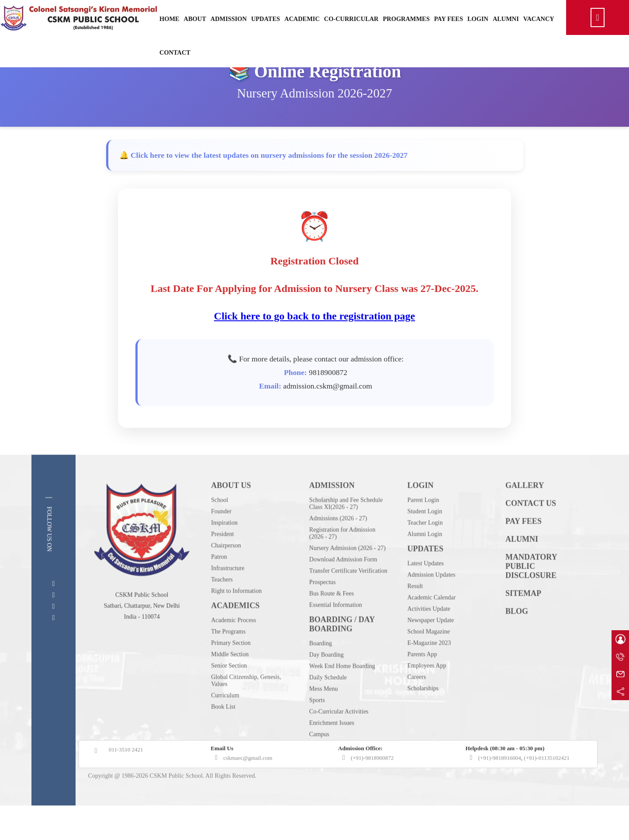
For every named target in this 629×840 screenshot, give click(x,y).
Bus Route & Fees (332, 611)
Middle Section (230, 672)
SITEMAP (523, 611)
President (222, 552)
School (219, 518)
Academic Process (233, 638)
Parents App (422, 672)
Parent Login (423, 518)
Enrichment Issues (332, 741)
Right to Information (236, 609)
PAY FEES (524, 539)
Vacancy (539, 19)
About (195, 19)
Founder (221, 529)
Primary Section (231, 661)
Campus (319, 752)
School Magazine (429, 649)
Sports (317, 718)
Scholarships (423, 706)
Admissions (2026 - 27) (338, 536)
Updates (266, 19)
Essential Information (336, 623)
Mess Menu (324, 706)
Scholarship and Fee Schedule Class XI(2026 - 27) (346, 521)
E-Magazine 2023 (429, 661)
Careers (416, 695)
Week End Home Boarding (342, 684)
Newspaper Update (430, 638)
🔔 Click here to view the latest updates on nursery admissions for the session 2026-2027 (264, 155)
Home (169, 19)
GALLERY (525, 503)
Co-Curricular (351, 19)
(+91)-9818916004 (499, 776)
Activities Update (429, 627)
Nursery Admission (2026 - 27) (347, 566)
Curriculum (225, 713)
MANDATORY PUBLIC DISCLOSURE (531, 584)
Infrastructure (228, 586)
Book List (223, 724)
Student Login (425, 529)
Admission (229, 19)
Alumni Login (425, 552)
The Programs (228, 649)
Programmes (406, 19)
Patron (219, 574)
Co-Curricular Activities (339, 729)
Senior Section (229, 683)
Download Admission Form (343, 577)
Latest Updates (425, 581)
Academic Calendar (431, 615)
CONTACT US (531, 521)
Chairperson (226, 563)
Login (478, 19)
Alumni (506, 19)
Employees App (427, 683)
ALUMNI (522, 557)
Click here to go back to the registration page (315, 316)
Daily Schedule (328, 695)
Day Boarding (327, 672)
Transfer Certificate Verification (348, 588)
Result (415, 604)
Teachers (222, 597)
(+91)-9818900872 (372, 776)
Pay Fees (449, 19)
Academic (302, 19)
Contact (175, 52)
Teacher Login (425, 540)
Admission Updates (431, 592)
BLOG (517, 629)
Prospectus (323, 600)
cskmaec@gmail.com (248, 776)
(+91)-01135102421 (546, 776)
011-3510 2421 (126, 767)
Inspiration (224, 540)
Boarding (321, 661)
